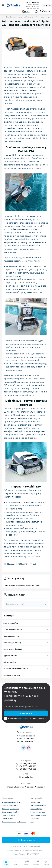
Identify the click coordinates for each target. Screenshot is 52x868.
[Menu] (3, 5)
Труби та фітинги (10, 656)
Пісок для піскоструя (12, 675)
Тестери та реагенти (11, 636)
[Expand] (47, 623)
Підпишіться (26, 713)
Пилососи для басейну (12, 643)
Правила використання (15, 850)
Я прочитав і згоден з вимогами (26, 718)
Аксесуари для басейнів (13, 630)
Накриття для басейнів (13, 649)
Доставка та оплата (38, 805)
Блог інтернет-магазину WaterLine (20, 17)
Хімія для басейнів (11, 623)
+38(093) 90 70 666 (28, 769)
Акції (32, 822)
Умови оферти (23, 718)
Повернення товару (38, 815)
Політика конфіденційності (36, 850)
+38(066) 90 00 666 (28, 764)
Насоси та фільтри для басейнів (16, 669)
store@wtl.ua (28, 777)
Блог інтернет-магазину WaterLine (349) (22, 585)
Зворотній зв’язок (38, 812)
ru (49, 5)
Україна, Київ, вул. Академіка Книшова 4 (26, 787)
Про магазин (35, 802)
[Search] (36, 12)
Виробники (35, 819)
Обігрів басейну (10, 662)
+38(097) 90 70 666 (28, 766)
